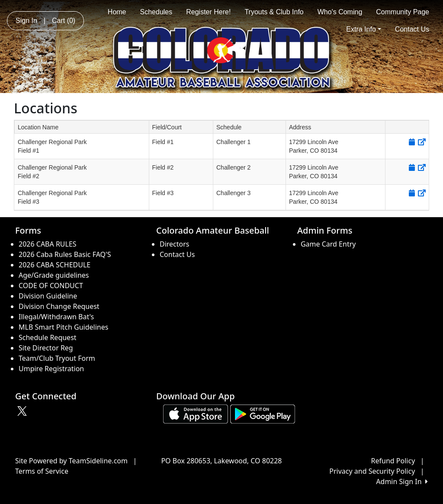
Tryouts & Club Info (274, 12)
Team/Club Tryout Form (57, 358)
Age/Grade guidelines (54, 275)
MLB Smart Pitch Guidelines (63, 327)
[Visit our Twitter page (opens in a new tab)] (23, 411)
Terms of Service (42, 471)
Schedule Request (48, 337)
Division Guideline (48, 296)
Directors (175, 244)
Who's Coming (340, 12)
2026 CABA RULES (48, 244)
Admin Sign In (402, 482)
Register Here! (208, 12)
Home (117, 12)
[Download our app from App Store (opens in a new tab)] (196, 414)
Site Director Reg (46, 348)
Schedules (156, 12)
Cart (64, 21)
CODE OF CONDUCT (51, 286)
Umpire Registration (51, 369)
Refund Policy (393, 461)
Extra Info (364, 29)
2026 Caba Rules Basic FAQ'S (65, 254)
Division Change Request (59, 306)
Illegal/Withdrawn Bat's (56, 317)
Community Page (403, 12)
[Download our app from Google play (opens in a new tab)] (263, 414)
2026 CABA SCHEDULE (55, 265)
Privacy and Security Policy (372, 471)
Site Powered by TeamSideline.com (71, 461)
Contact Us (412, 29)
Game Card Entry (328, 244)
